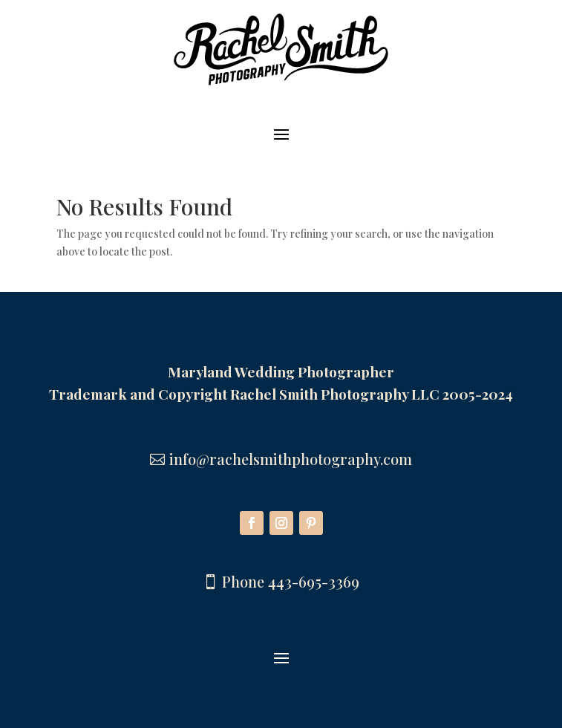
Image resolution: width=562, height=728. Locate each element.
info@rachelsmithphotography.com (291, 459)
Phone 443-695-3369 (291, 581)
